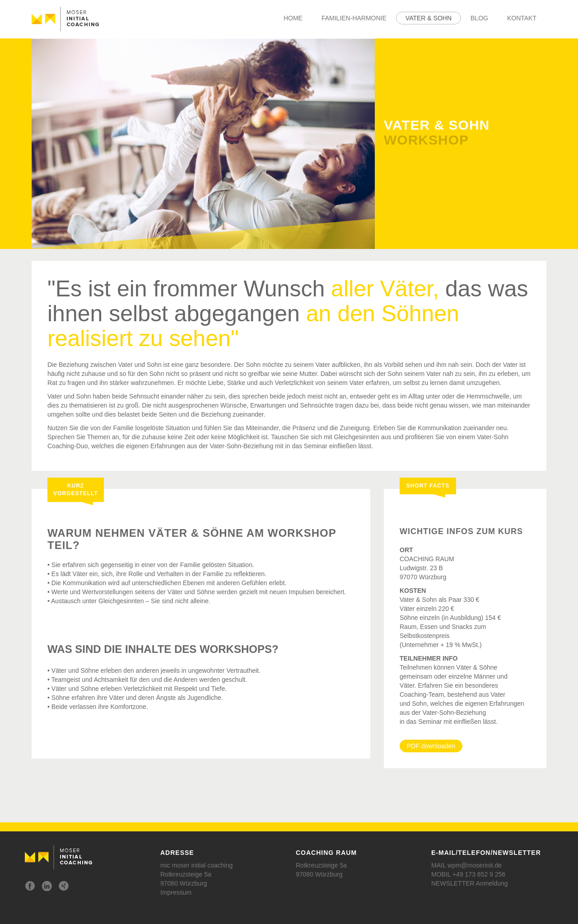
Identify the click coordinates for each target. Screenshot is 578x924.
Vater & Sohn (429, 18)
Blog (479, 18)
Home (293, 18)
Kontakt (522, 18)
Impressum (176, 892)
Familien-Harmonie (354, 18)
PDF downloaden (431, 746)
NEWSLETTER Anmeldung (470, 883)
